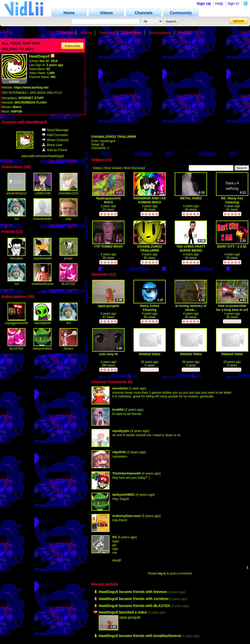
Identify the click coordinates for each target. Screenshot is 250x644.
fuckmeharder (42, 219)
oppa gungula (108, 306)
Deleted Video (150, 354)
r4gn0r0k (119, 452)
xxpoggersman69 (16, 323)
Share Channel (55, 140)
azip (68, 219)
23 (108, 160)
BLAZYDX (69, 284)
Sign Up (204, 3)
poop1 (68, 258)
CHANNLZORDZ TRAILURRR (114, 137)
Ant (16, 219)
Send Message (55, 130)
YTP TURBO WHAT (108, 246)
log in (162, 573)
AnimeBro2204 (68, 193)
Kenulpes (16, 258)
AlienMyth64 (42, 323)
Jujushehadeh (43, 258)
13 (19, 231)
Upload (238, 21)
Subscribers (132, 33)
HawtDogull (108, 141)
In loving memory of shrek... (191, 308)
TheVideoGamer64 (126, 473)
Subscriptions (160, 33)
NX (114, 537)
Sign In (233, 3)
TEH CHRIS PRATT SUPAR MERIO (191, 248)
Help (219, 3)
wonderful (120, 388)
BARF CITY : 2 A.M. (232, 246)
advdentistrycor (16, 193)
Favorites (107, 33)
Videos (86, 33)
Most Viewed (113, 168)
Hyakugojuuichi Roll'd (108, 200)
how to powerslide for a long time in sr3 (232, 308)
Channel (66, 33)
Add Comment (55, 135)
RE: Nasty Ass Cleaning (232, 200)
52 (28, 167)
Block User (52, 145)
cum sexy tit (108, 354)
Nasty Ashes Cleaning (150, 308)
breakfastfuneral (42, 284)
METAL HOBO (191, 198)
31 (113, 274)
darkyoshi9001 (42, 349)
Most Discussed (135, 168)
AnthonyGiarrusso (126, 516)
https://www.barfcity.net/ (31, 88)
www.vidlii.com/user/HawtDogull (42, 156)
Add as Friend (54, 150)
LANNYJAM (42, 193)
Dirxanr (69, 349)
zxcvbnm (161, 599)
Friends (185, 33)
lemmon (160, 592)
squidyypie (121, 431)
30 (31, 296)
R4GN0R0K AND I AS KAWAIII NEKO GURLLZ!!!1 (150, 200)
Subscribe (72, 46)
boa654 (118, 410)
